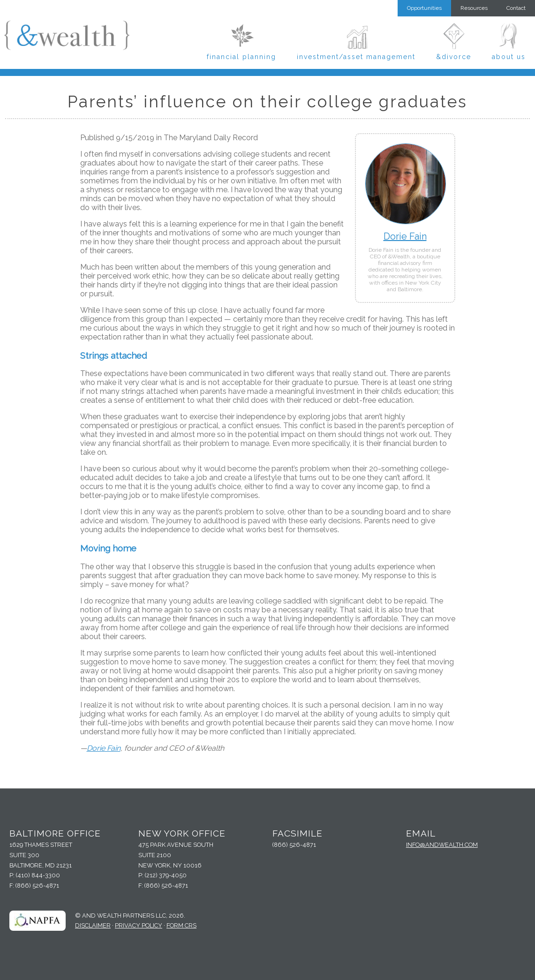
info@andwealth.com (442, 845)
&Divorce (454, 57)
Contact (516, 8)
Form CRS (181, 925)
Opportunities (424, 8)
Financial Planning (241, 57)
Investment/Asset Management (356, 57)
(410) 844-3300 (38, 875)
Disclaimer (93, 925)
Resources (474, 8)
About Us (509, 57)
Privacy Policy (139, 925)
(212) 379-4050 (166, 875)
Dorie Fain (405, 236)
